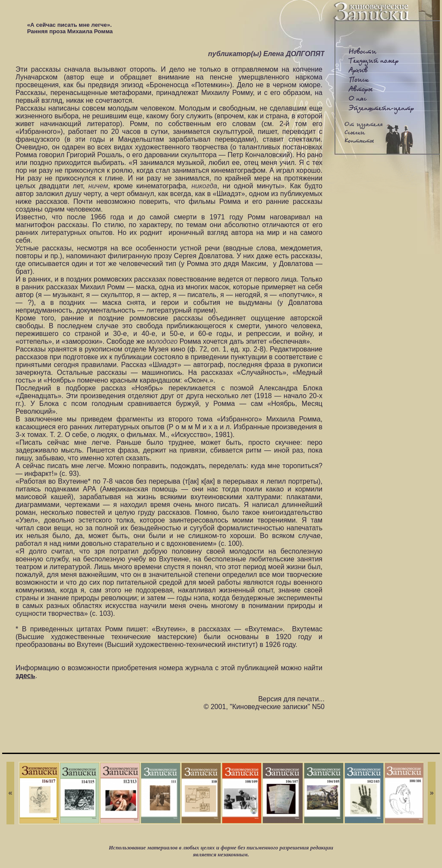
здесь (25, 676)
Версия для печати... (291, 699)
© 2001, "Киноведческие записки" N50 (264, 707)
